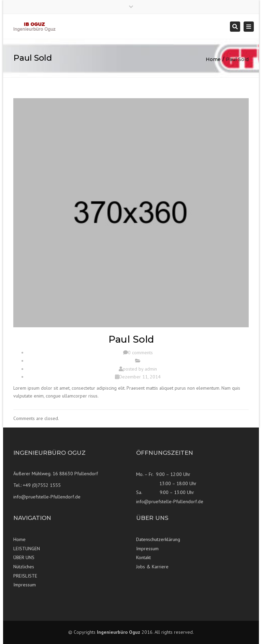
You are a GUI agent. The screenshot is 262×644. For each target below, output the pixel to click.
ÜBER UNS (24, 557)
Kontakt (143, 557)
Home (213, 59)
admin (151, 369)
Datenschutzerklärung (158, 539)
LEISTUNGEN (27, 549)
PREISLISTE (25, 576)
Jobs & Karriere (152, 567)
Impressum (25, 585)
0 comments (140, 353)
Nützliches (24, 567)
